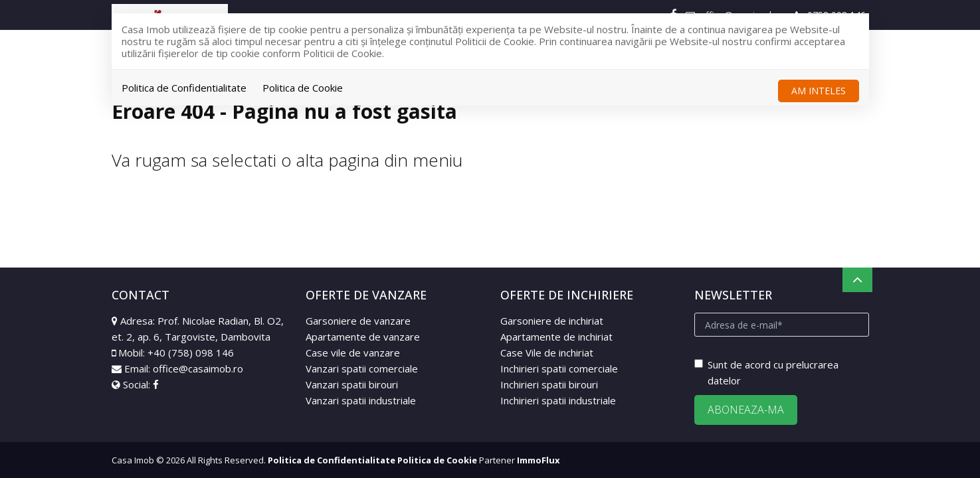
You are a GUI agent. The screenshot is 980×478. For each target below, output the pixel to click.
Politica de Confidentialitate (184, 88)
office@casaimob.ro (198, 368)
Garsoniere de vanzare (358, 321)
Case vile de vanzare (353, 353)
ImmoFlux (539, 460)
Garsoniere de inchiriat (552, 321)
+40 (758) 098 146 (191, 353)
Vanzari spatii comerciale (362, 368)
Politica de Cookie (303, 88)
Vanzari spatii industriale (361, 400)
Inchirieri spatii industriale (558, 400)
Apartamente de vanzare (363, 337)
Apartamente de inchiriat (556, 337)
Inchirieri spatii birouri (549, 384)
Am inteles (819, 91)
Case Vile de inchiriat (547, 353)
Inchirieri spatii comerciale (559, 368)
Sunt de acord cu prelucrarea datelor (766, 372)
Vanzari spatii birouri (352, 384)
